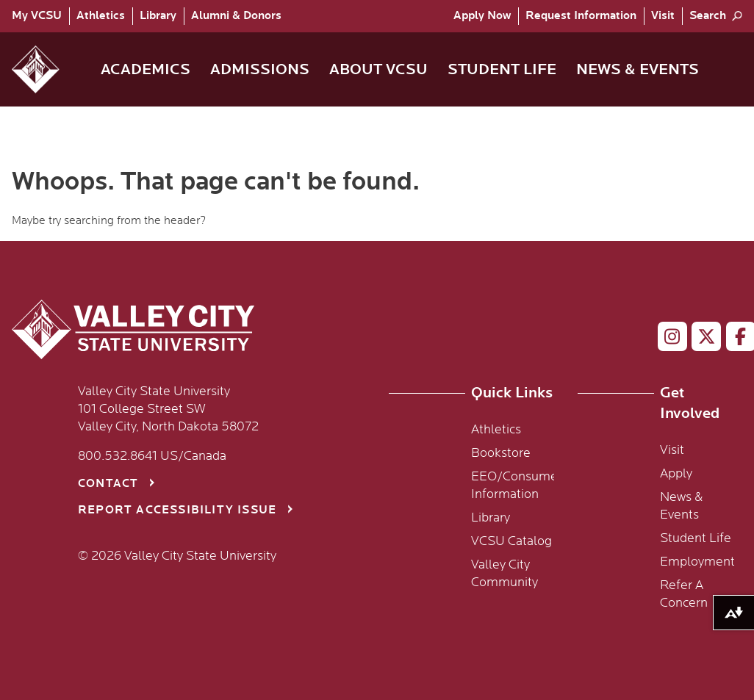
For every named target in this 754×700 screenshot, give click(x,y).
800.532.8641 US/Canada (152, 456)
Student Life (696, 538)
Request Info (581, 16)
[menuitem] (40, 16)
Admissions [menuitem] (260, 69)
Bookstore (501, 453)
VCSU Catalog (511, 541)
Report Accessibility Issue (177, 510)
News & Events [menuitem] (638, 69)
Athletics (101, 16)
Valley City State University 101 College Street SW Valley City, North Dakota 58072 (168, 409)
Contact (108, 484)
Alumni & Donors (236, 16)
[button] (47, 69)
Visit (663, 16)
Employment (697, 562)
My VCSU (37, 16)
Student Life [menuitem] (502, 69)
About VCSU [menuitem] (378, 69)
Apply (482, 16)
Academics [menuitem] (146, 69)
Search (708, 16)
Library (158, 16)
